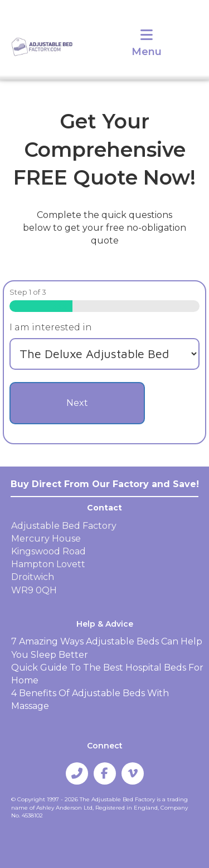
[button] (77, 773)
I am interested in (51, 327)
